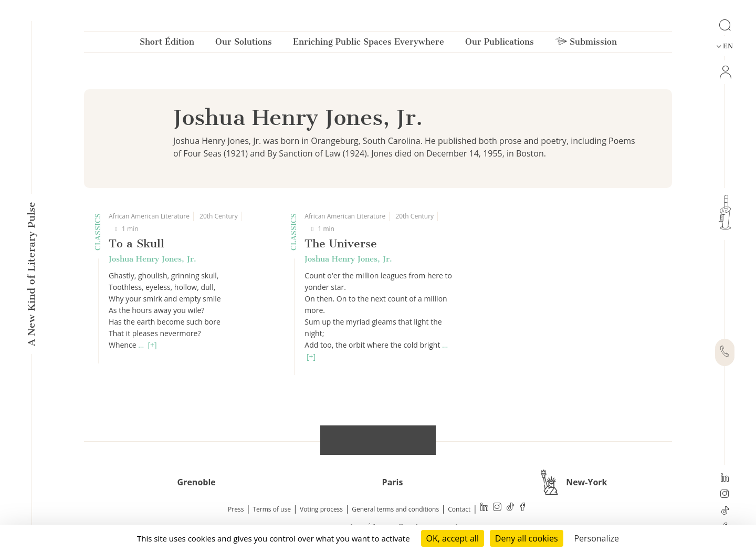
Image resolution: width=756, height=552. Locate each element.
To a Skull (136, 243)
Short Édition (167, 44)
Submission (586, 44)
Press (236, 509)
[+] (152, 345)
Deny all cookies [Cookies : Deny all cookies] (527, 538)
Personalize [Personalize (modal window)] (596, 538)
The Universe (341, 243)
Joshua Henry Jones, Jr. (153, 259)
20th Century (219, 216)
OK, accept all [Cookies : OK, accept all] (453, 538)
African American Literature (149, 216)
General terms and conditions (395, 509)
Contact (459, 509)
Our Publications (500, 44)
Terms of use (272, 509)
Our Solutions (244, 44)
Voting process (321, 509)
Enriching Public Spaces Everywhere (369, 44)
